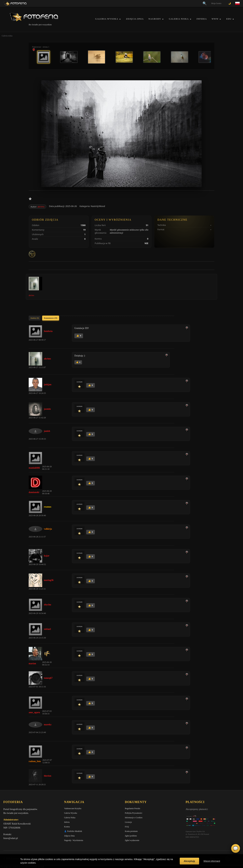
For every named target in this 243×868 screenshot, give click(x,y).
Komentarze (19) (51, 318)
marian (32, 663)
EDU (229, 19)
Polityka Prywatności (133, 813)
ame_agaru (34, 712)
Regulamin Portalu (132, 808)
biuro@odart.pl (11, 838)
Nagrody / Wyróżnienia (74, 840)
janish (47, 431)
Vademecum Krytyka (73, 808)
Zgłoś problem (131, 836)
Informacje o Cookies (134, 818)
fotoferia (48, 331)
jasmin (47, 409)
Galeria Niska (179, 19)
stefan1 (48, 629)
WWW (215, 19)
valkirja (48, 529)
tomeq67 (48, 678)
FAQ (127, 827)
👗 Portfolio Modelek (73, 831)
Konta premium (131, 831)
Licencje (128, 822)
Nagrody (155, 19)
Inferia (202, 19)
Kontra (67, 827)
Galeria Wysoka (107, 19)
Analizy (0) (35, 318)
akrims (41, 207)
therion (48, 776)
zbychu (48, 605)
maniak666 (34, 468)
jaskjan (48, 384)
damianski (34, 492)
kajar (47, 556)
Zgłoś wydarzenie (132, 840)
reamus (48, 507)
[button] (120, 19)
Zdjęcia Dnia (135, 19)
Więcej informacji (212, 861)
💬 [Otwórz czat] (236, 848)
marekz (48, 725)
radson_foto (35, 761)
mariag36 (49, 580)
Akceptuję (189, 861)
